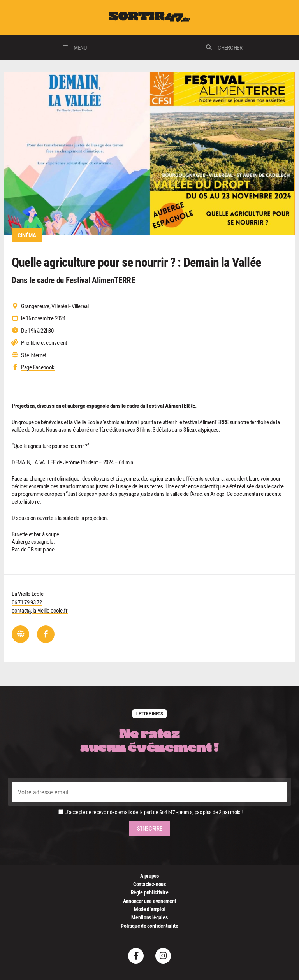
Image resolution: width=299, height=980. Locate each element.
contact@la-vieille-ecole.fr (40, 610)
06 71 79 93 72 (27, 602)
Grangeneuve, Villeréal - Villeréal (55, 306)
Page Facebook (38, 367)
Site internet (34, 355)
